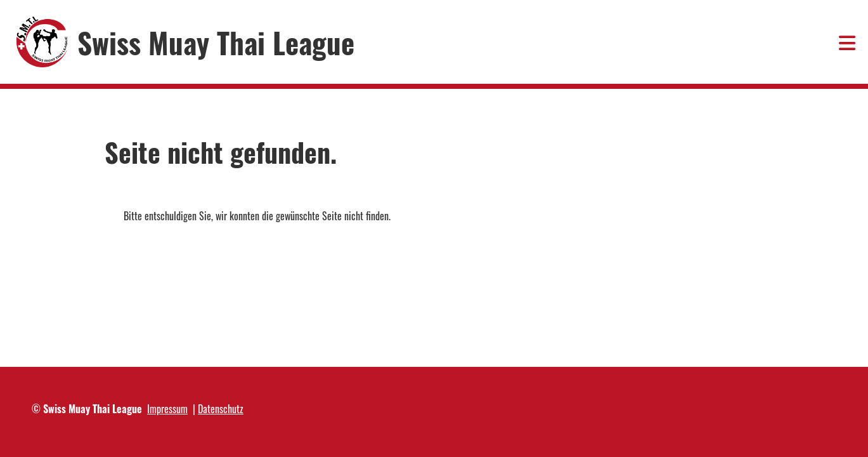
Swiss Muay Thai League (216, 42)
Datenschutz (221, 409)
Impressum (167, 409)
